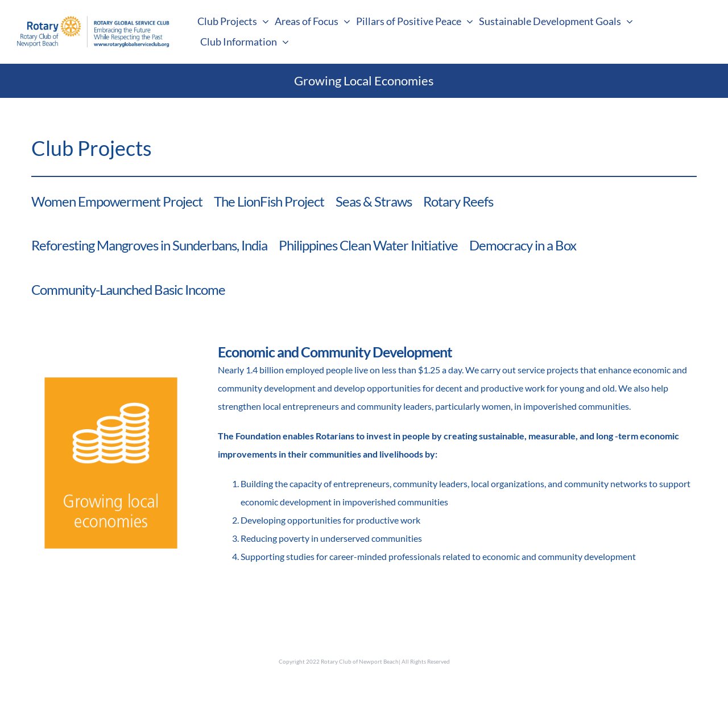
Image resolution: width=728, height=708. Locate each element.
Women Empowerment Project (117, 201)
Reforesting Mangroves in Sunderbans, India (149, 245)
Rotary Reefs (458, 201)
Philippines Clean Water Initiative (368, 245)
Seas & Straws (374, 201)
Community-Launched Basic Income (128, 289)
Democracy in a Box (523, 245)
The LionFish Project (269, 201)
